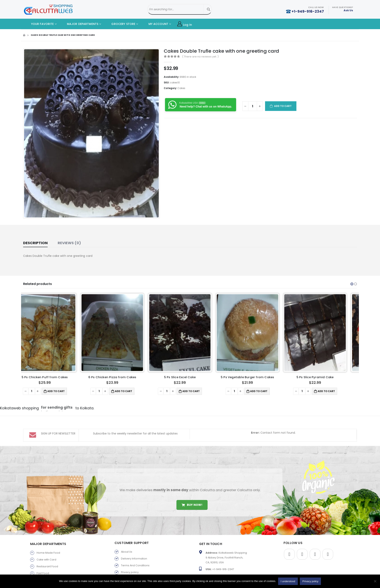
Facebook (289, 534)
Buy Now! (192, 484)
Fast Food (43, 553)
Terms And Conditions (135, 545)
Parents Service (47, 573)
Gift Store (43, 567)
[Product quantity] (253, 106)
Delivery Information (134, 538)
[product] (55, 333)
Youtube (315, 534)
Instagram (328, 534)
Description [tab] (35, 243)
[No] (375, 581)
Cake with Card (46, 539)
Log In (185, 24)
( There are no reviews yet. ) (200, 57)
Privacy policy (130, 552)
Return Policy (129, 559)
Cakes (181, 88)
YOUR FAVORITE (39, 24)
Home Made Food (48, 532)
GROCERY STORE (120, 24)
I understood (288, 581)
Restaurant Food (47, 546)
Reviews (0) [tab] (69, 243)
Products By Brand (133, 566)
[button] (352, 284)
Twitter (302, 534)
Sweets (41, 560)
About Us (127, 531)
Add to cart (283, 106)
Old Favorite (129, 572)
